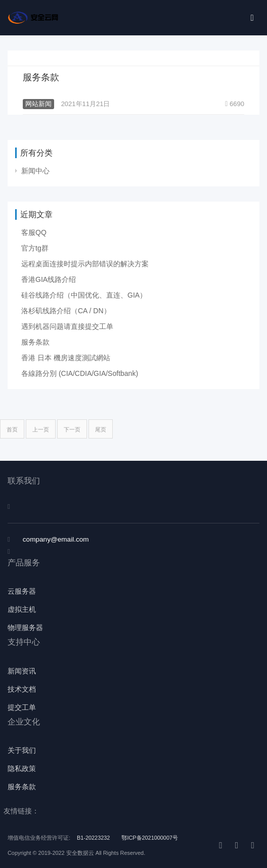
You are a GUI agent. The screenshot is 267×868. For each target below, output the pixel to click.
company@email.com (56, 539)
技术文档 (22, 689)
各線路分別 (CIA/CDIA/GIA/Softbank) (80, 373)
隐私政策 (22, 769)
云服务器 (22, 591)
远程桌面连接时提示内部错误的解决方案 (85, 264)
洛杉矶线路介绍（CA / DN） (66, 311)
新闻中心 (35, 171)
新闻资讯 (22, 671)
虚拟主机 (22, 610)
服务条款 (41, 77)
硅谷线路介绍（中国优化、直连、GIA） (84, 295)
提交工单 (22, 708)
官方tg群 (35, 248)
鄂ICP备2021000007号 (150, 838)
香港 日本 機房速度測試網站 (66, 358)
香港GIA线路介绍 (49, 279)
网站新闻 (38, 104)
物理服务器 (25, 628)
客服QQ (34, 232)
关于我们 (22, 751)
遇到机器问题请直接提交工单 (67, 326)
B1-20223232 (94, 838)
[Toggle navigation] (252, 18)
